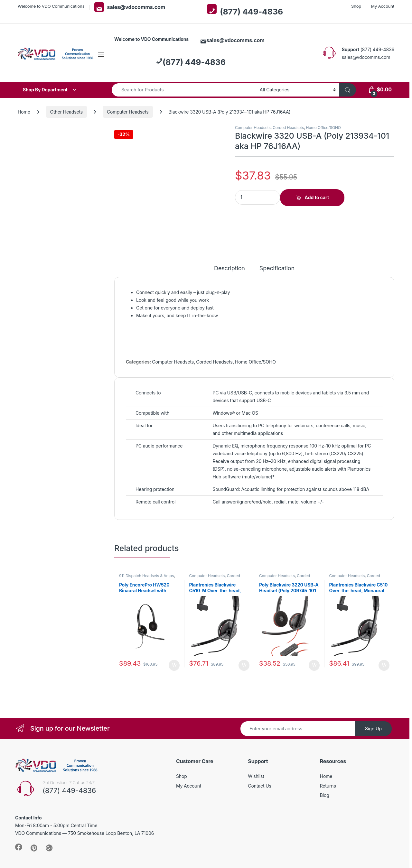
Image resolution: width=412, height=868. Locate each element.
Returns (328, 756)
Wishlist (256, 746)
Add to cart (317, 197)
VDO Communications (64, 850)
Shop (356, 6)
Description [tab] (229, 239)
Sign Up (373, 699)
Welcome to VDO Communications (51, 6)
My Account (383, 6)
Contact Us (259, 756)
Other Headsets (67, 112)
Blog (325, 765)
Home (24, 112)
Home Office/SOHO (323, 128)
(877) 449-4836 (245, 10)
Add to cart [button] (174, 636)
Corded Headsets (288, 128)
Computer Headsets (128, 112)
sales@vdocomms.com (130, 7)
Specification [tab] (277, 239)
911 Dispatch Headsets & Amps (146, 546)
